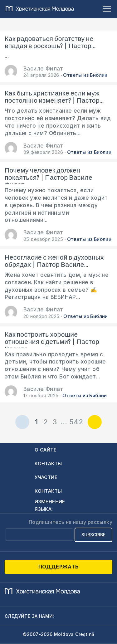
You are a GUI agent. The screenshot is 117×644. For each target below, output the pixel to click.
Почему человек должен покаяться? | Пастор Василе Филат (49, 175)
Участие (46, 477)
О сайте (46, 450)
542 (76, 422)
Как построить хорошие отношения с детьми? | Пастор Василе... (52, 339)
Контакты (48, 463)
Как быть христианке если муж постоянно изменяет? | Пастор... (54, 97)
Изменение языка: (50, 505)
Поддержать (59, 567)
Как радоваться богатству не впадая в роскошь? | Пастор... (50, 42)
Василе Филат (43, 69)
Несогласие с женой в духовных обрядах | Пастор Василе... (54, 261)
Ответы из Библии (85, 75)
